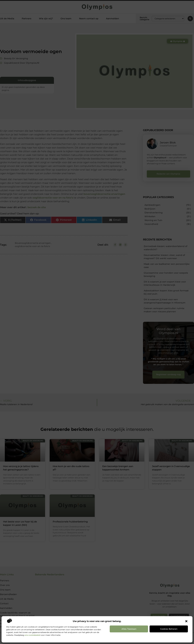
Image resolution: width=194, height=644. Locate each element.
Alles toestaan (129, 629)
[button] (186, 621)
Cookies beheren (169, 629)
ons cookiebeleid (32, 635)
